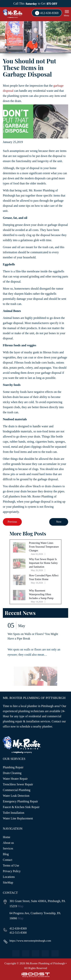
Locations (9, 877)
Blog (6, 854)
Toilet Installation (14, 813)
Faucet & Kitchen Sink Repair (21, 807)
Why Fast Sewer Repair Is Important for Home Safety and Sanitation (43, 563)
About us (8, 843)
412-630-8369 (49, 13)
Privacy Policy (12, 871)
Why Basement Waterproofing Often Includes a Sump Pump (41, 594)
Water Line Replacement (18, 818)
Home (7, 837)
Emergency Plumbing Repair (20, 801)
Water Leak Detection (16, 796)
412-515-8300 (18, 933)
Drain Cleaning (12, 773)
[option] (35, 655)
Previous (12, 522)
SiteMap (8, 882)
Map (21, 906)
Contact (8, 860)
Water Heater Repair (15, 779)
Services (8, 848)
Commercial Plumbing (17, 790)
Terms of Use (11, 865)
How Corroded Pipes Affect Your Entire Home (44, 577)
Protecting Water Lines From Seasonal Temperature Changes (44, 547)
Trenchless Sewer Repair (18, 784)
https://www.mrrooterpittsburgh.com (30, 941)
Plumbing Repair (13, 767)
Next (59, 522)
